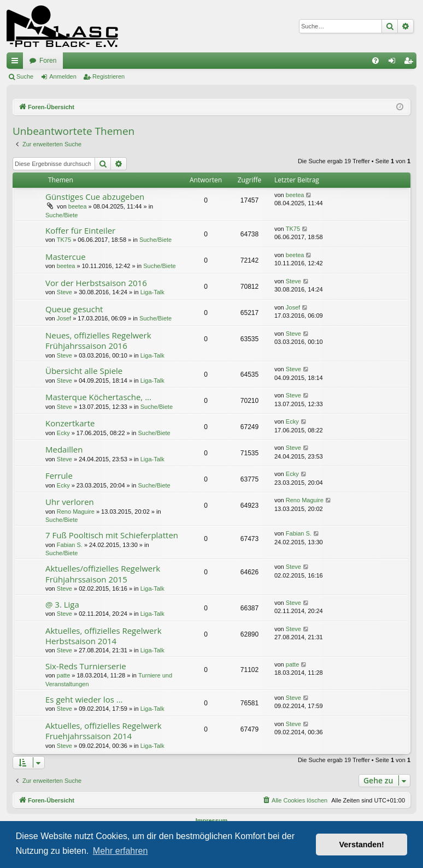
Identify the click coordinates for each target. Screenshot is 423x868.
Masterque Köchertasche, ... (98, 397)
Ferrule (59, 475)
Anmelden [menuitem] (394, 63)
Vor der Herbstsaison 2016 (96, 283)
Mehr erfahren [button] (121, 851)
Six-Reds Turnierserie (86, 666)
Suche (25, 76)
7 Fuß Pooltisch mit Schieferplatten (112, 535)
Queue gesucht (74, 309)
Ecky (63, 433)
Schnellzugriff (17, 63)
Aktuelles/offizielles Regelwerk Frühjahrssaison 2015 (103, 573)
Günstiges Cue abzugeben (95, 197)
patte (63, 675)
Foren (48, 61)
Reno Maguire (76, 512)
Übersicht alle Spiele (84, 371)
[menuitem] (375, 61)
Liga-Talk (152, 292)
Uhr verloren (70, 502)
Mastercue (66, 257)
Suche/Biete (61, 215)
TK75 (64, 240)
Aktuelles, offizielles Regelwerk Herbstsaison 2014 (104, 636)
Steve (64, 292)
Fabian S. (70, 545)
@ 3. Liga (62, 604)
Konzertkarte (70, 423)
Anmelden (63, 76)
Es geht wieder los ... (84, 699)
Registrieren (108, 76)
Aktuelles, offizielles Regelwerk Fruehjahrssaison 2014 (104, 731)
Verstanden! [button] (362, 845)
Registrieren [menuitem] (411, 63)
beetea (78, 206)
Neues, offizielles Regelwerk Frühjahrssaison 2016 (98, 340)
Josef (64, 318)
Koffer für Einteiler (80, 230)
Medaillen (64, 449)
